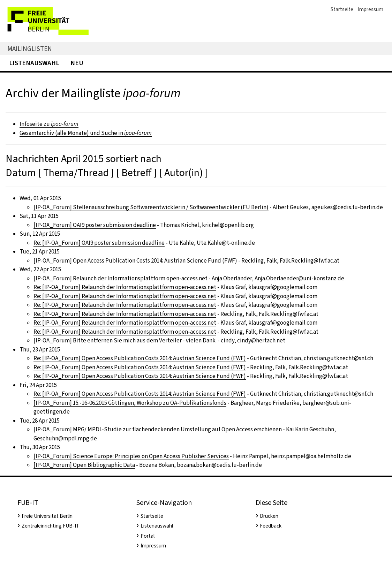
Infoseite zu (49, 124)
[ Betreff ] (137, 173)
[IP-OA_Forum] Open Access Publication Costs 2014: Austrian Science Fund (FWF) (135, 261)
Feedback (271, 526)
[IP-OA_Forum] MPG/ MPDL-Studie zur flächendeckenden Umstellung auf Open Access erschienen (158, 429)
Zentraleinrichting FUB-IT (50, 526)
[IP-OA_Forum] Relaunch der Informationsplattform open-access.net (120, 278)
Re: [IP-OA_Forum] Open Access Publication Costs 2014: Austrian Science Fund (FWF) (140, 358)
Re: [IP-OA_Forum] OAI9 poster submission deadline (99, 243)
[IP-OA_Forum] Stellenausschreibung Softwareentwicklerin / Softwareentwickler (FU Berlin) (151, 207)
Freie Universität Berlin (47, 516)
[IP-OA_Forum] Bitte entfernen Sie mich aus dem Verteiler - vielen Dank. (125, 340)
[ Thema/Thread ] (76, 173)
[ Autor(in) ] (184, 173)
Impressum (371, 9)
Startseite (342, 9)
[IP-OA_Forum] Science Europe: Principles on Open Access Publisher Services (131, 456)
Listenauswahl (34, 63)
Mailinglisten (30, 49)
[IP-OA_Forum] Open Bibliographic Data (84, 465)
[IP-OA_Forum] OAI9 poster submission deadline (95, 225)
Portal (148, 536)
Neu (77, 63)
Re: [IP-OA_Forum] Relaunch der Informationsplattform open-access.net (125, 287)
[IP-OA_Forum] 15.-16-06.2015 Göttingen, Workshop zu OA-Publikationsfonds (130, 403)
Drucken (269, 516)
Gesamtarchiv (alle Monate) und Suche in (86, 133)
